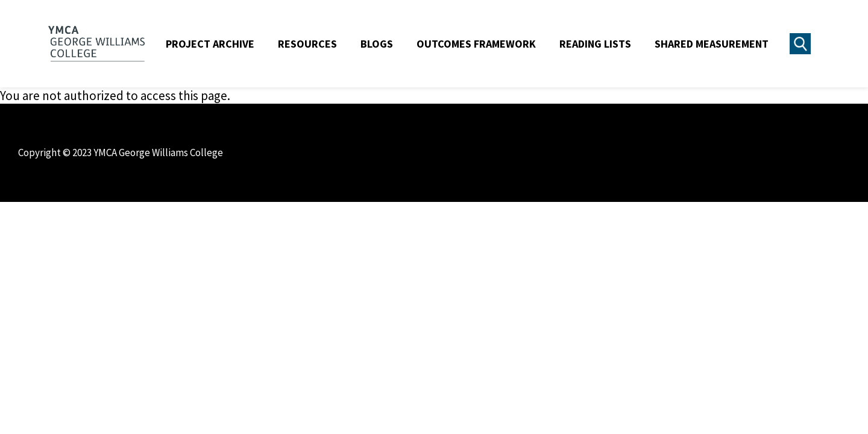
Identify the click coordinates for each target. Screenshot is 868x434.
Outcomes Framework (476, 44)
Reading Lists (595, 44)
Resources (307, 44)
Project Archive (210, 44)
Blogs (377, 44)
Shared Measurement (712, 44)
